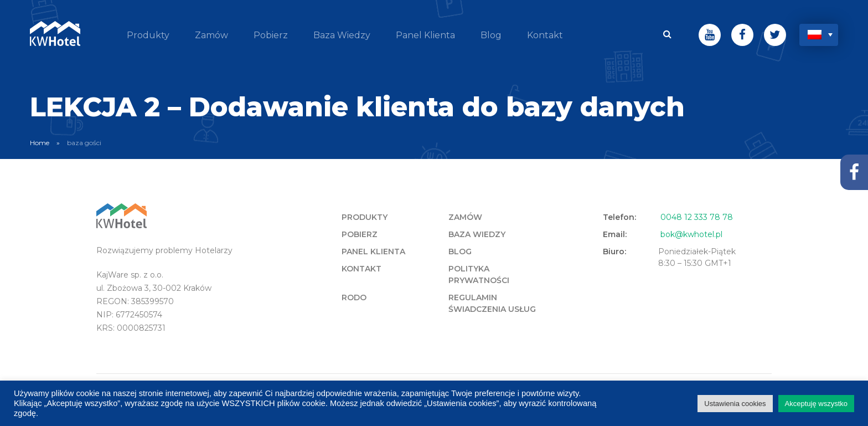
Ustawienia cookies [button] (735, 404)
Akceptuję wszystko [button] (816, 404)
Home (40, 143)
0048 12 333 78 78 (697, 217)
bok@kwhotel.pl (691, 234)
